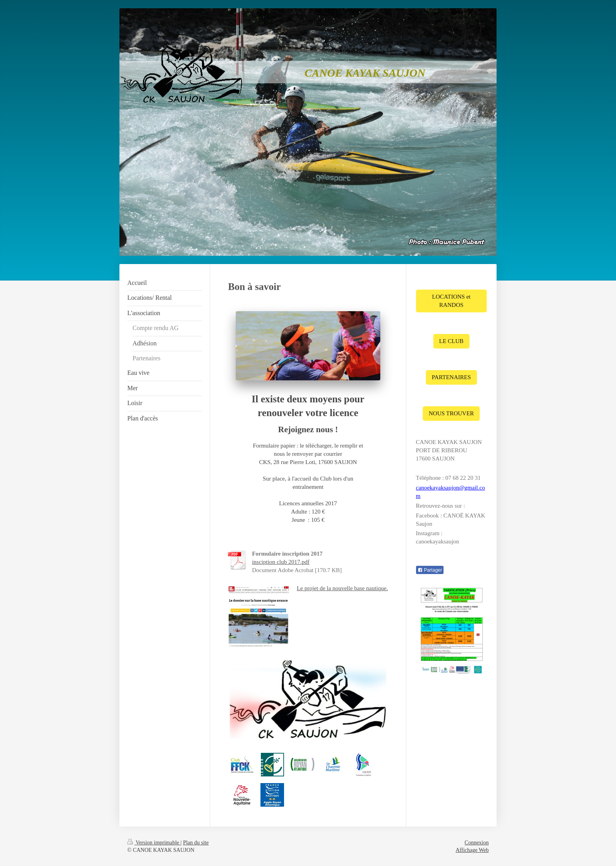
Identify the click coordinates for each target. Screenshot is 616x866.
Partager (430, 570)
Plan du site (196, 843)
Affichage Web (472, 850)
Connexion (477, 843)
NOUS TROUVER (451, 413)
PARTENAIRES (451, 377)
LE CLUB (451, 341)
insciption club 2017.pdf (280, 562)
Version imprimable (154, 843)
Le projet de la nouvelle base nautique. (342, 588)
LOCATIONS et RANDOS (451, 301)
